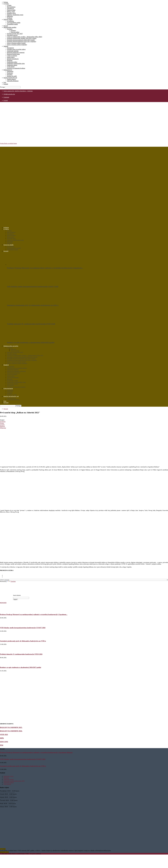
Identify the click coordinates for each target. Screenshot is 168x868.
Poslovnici (10, 73)
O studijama (10, 21)
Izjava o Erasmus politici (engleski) (17, 45)
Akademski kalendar (13, 51)
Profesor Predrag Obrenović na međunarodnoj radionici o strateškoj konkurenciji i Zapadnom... (34, 614)
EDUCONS (4, 742)
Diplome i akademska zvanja (15, 15)
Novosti (6, 26)
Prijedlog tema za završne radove (16, 49)
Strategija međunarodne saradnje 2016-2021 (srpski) (22, 38)
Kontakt (6, 84)
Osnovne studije (8, 19)
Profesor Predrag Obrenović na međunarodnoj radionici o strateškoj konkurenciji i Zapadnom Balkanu (36, 752)
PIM (2, 745)
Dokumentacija (8, 70)
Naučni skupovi (11, 79)
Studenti (6, 46)
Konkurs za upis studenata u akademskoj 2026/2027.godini (31, 343)
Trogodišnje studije (12, 24)
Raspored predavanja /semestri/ (16, 53)
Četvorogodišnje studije (14, 23)
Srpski (6, 100)
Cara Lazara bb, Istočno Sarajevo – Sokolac (18, 91)
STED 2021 (4, 735)
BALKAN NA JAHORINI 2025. (11, 727)
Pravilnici (10, 75)
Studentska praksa (12, 62)
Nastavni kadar (11, 10)
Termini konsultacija (13, 59)
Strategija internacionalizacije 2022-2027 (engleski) (22, 41)
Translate (11, 581)
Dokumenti (10, 71)
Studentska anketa (12, 65)
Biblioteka (10, 16)
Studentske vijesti (8, 776)
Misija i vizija (11, 12)
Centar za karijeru (12, 56)
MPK (2, 738)
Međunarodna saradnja (10, 27)
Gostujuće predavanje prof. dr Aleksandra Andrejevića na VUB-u (33, 305)
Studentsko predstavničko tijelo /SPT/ (14, 781)
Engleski (6, 97)
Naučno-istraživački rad (10, 78)
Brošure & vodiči (12, 76)
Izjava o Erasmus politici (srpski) (16, 43)
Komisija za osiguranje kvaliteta (16, 68)
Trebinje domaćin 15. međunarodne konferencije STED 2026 (31, 324)
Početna (6, 2)
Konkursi (10, 18)
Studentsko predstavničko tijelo (16, 64)
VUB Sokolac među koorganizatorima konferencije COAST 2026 (33, 287)
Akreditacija (10, 8)
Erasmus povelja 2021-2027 (15, 34)
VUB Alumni (11, 67)
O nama (9, 5)
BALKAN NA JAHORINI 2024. (11, 731)
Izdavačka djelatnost (13, 81)
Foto (5, 82)
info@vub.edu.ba (9, 94)
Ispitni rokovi (11, 57)
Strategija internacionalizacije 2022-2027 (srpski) (21, 40)
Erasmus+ (10, 29)
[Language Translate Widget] (84, 580)
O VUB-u (6, 4)
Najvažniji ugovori (12, 35)
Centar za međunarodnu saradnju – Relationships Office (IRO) (25, 37)
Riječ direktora (11, 7)
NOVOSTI (3, 603)
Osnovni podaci (15, 32)
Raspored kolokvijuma (13, 54)
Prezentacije (10, 48)
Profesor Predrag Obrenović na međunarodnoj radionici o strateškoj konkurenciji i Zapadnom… (45, 268)
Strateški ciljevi (11, 13)
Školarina (10, 60)
